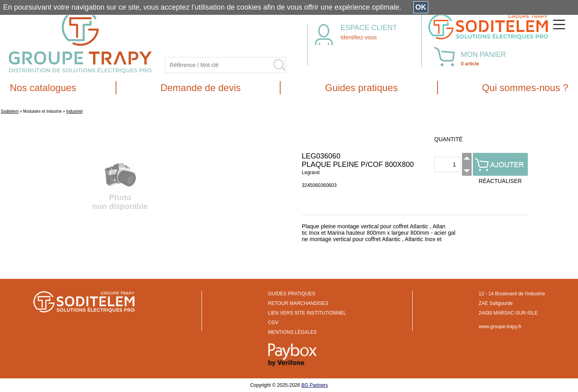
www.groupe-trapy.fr (500, 327)
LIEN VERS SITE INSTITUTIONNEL (307, 313)
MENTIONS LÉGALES (292, 332)
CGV (273, 323)
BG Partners (315, 385)
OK (421, 7)
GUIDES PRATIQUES (292, 294)
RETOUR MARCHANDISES (298, 303)
